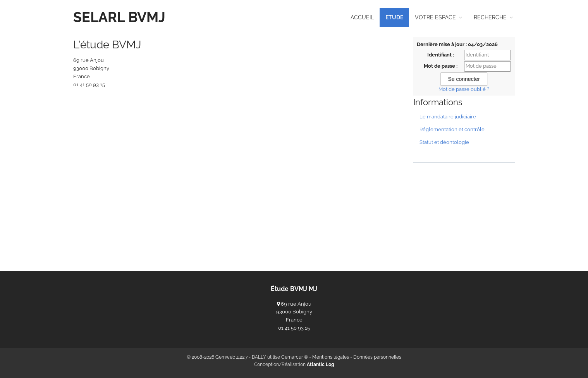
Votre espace (438, 17)
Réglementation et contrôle (452, 129)
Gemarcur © (295, 357)
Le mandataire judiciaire (448, 117)
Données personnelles (377, 357)
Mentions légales (331, 357)
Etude (394, 17)
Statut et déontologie (444, 142)
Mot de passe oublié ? (464, 89)
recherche (493, 17)
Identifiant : (441, 55)
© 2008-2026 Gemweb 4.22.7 (217, 357)
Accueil (362, 17)
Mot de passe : (441, 66)
